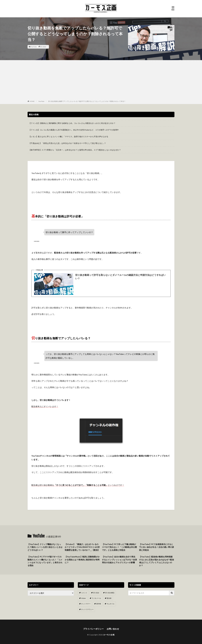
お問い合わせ (113, 629)
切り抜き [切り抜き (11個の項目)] (96, 593)
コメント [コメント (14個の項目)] (84, 593)
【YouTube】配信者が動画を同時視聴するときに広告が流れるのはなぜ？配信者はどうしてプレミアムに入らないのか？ (157, 561)
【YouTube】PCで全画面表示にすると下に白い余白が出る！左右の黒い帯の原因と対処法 (157, 547)
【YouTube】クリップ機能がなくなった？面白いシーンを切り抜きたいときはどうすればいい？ (45, 547)
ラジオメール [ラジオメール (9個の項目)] (96, 598)
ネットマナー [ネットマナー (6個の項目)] (86, 604)
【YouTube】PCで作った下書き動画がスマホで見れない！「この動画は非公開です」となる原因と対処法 (119, 547)
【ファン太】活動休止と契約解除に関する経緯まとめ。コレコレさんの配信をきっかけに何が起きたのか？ (72, 123)
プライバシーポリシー (93, 629)
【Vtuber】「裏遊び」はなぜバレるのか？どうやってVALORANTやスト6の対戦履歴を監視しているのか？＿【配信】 (82, 547)
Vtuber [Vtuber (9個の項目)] (84, 598)
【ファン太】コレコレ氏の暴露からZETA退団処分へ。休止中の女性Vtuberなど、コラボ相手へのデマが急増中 (74, 130)
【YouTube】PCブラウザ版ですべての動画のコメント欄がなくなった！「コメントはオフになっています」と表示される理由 (45, 561)
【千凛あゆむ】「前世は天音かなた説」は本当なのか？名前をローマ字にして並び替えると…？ (67, 143)
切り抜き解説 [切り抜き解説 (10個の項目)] (110, 593)
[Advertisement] (101, 81)
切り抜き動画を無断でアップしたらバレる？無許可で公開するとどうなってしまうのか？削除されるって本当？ (87, 101)
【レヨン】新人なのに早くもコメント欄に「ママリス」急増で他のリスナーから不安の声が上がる (69, 136)
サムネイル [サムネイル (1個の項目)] (111, 604)
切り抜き (43, 47)
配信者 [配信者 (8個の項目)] (109, 598)
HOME (32, 101)
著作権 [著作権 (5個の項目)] (99, 604)
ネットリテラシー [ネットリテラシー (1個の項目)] (87, 609)
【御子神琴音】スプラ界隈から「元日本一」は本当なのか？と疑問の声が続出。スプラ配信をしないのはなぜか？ (75, 150)
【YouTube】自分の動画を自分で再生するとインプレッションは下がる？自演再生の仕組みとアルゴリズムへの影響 (119, 560)
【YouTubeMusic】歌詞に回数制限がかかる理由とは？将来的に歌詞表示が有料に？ (82, 560)
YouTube (34, 47)
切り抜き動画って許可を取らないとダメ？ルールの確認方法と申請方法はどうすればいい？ (120, 277)
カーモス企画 (109, 635)
